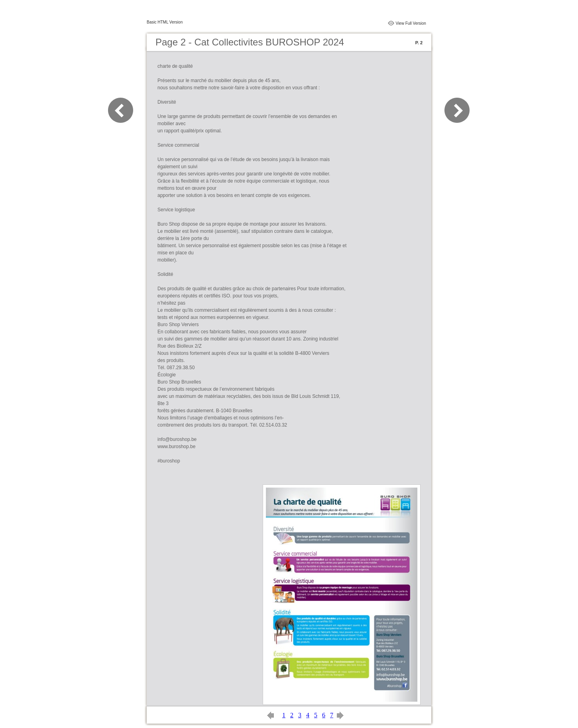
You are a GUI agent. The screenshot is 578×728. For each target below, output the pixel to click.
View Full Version (411, 23)
